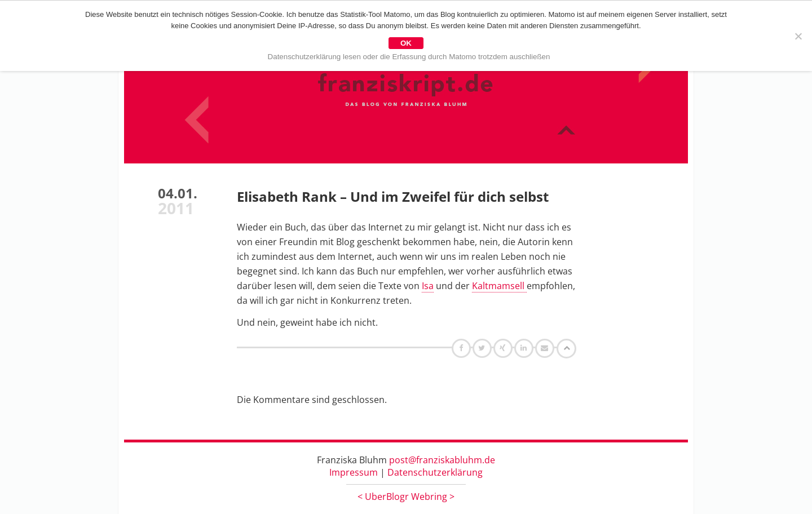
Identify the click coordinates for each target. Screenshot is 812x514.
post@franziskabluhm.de (442, 460)
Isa (428, 286)
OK (406, 43)
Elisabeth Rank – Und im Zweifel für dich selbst (393, 196)
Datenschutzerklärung (435, 472)
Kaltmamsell (499, 286)
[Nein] (798, 36)
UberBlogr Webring (406, 497)
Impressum (354, 472)
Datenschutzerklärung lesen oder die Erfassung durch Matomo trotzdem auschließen (409, 57)
